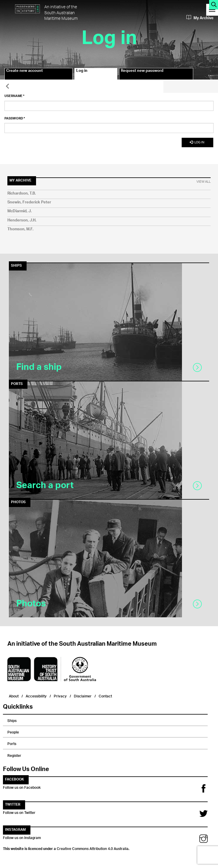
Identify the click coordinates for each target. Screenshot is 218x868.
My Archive (200, 18)
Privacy (60, 695)
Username (14, 96)
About (14, 695)
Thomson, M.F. (20, 229)
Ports (12, 743)
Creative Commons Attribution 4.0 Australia (93, 848)
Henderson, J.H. (22, 220)
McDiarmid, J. (19, 211)
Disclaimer (83, 695)
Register (14, 755)
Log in (88, 74)
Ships (12, 720)
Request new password (142, 72)
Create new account (25, 72)
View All (204, 182)
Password (15, 119)
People (13, 731)
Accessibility (36, 695)
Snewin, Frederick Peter (29, 202)
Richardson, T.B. (22, 193)
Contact (105, 695)
